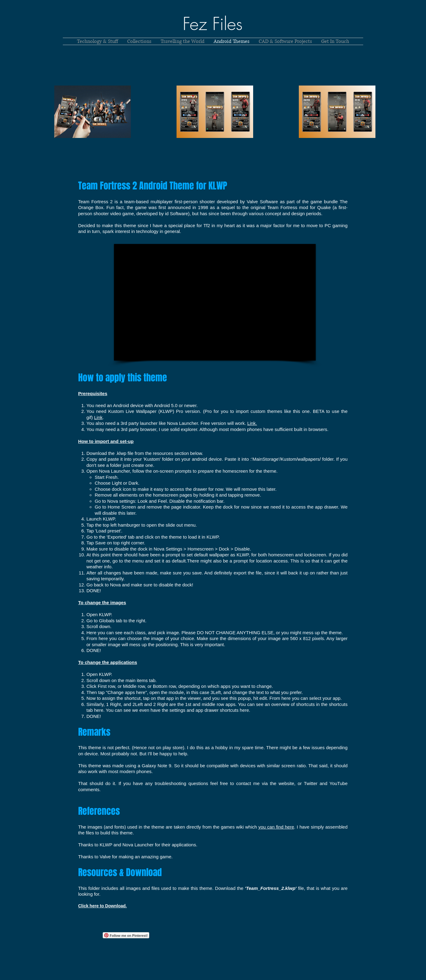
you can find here (276, 827)
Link (98, 417)
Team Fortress (282, 207)
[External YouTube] (215, 302)
